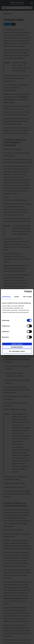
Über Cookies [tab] (27, 297)
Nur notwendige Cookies (17, 351)
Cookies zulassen (17, 344)
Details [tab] (17, 297)
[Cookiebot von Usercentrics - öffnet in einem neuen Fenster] (24, 292)
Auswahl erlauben (17, 347)
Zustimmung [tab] (6, 297)
